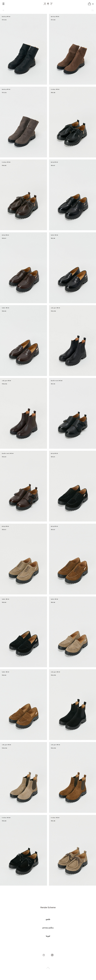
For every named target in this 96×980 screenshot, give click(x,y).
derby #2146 (54, 162)
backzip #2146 (6, 17)
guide (48, 920)
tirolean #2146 (55, 89)
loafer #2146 (54, 235)
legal (48, 936)
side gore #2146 (55, 308)
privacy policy (48, 928)
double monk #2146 (57, 381)
